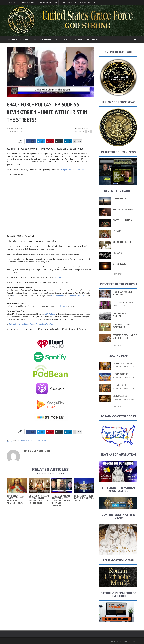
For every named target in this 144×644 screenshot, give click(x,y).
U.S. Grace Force (58, 296)
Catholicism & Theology (122, 363)
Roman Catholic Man (88, 2)
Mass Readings (76, 40)
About (120, 642)
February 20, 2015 (128, 399)
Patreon (57, 277)
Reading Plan (117, 367)
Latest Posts (36, 440)
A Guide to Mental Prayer (122, 209)
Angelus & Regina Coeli (121, 242)
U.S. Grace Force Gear (68, 2)
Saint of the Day (92, 40)
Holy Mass (117, 231)
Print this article (81, 129)
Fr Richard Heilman (14, 129)
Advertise (127, 642)
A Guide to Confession (43, 40)
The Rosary (117, 253)
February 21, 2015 (128, 388)
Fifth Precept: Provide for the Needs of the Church (124, 337)
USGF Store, (50, 314)
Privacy (135, 642)
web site (16, 296)
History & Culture (120, 374)
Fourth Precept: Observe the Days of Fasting (124, 326)
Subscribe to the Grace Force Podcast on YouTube (31, 324)
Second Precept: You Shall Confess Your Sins (123, 304)
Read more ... (118, 274)
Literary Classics (119, 396)
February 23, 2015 (128, 367)
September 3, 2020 (14, 131)
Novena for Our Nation (48, 2)
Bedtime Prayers (119, 264)
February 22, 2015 (128, 377)
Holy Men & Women (120, 385)
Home (113, 642)
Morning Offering (120, 199)
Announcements (24, 440)
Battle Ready (62, 306)
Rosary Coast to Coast (27, 2)
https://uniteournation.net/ (73, 170)
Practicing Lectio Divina (122, 220)
